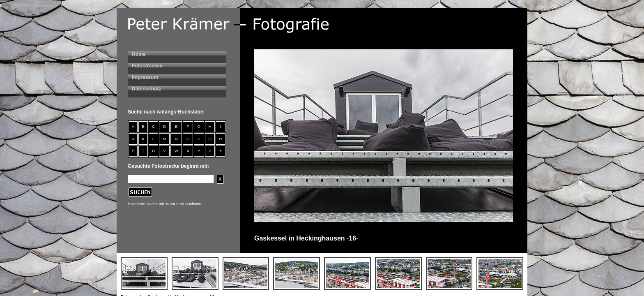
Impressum (145, 77)
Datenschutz (146, 89)
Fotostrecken (147, 66)
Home (139, 54)
